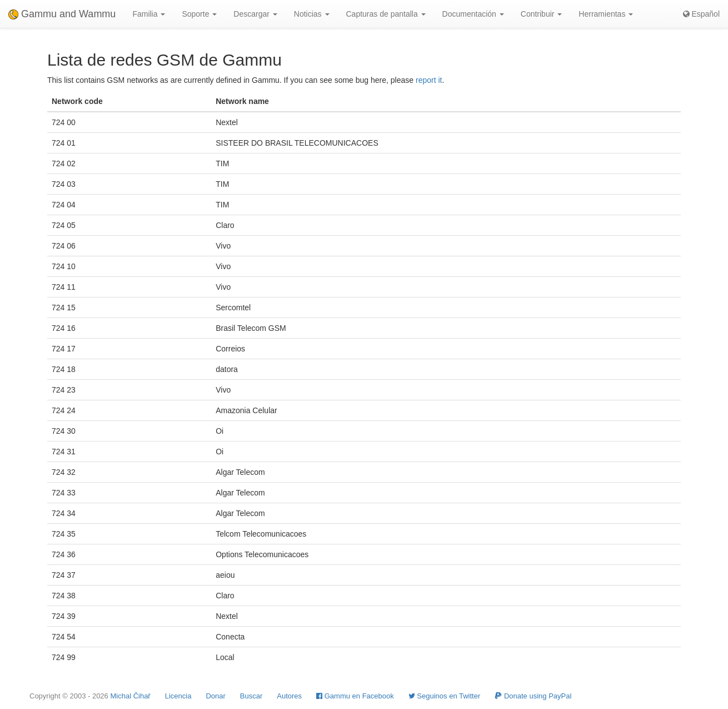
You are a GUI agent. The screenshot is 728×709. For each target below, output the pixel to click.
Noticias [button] (312, 14)
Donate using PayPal (533, 696)
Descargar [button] (255, 14)
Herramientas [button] (606, 14)
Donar (215, 696)
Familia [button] (149, 14)
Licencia (178, 696)
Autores (289, 696)
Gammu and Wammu (62, 14)
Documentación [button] (473, 14)
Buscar (251, 696)
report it (429, 80)
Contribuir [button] (542, 14)
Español (701, 14)
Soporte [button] (199, 14)
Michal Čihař (130, 696)
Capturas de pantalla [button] (386, 14)
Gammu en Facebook (355, 696)
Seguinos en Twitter (445, 696)
